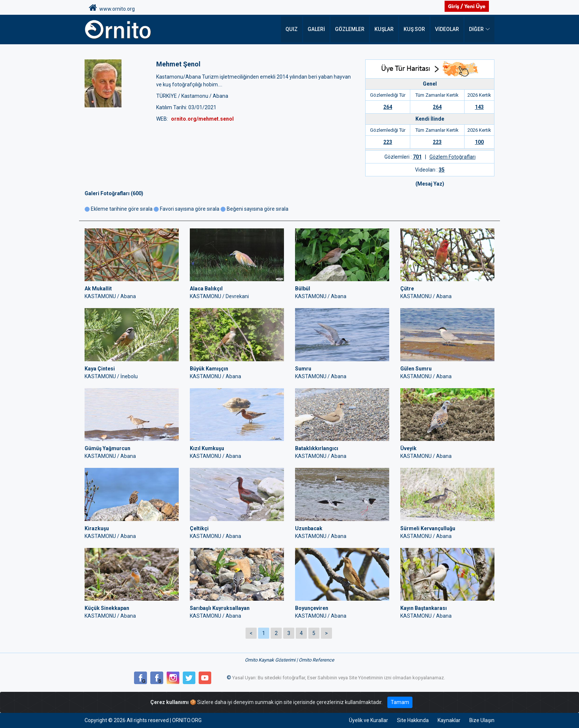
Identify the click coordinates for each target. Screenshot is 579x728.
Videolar (447, 30)
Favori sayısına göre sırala (190, 209)
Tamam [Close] (400, 702)
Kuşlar (385, 30)
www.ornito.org (112, 8)
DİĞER (476, 30)
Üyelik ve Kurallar (368, 720)
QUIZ (292, 30)
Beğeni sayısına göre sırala (258, 209)
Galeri (317, 30)
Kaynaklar (449, 720)
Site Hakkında (412, 720)
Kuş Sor (414, 30)
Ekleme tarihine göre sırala (119, 209)
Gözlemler (350, 30)
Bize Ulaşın (482, 720)
